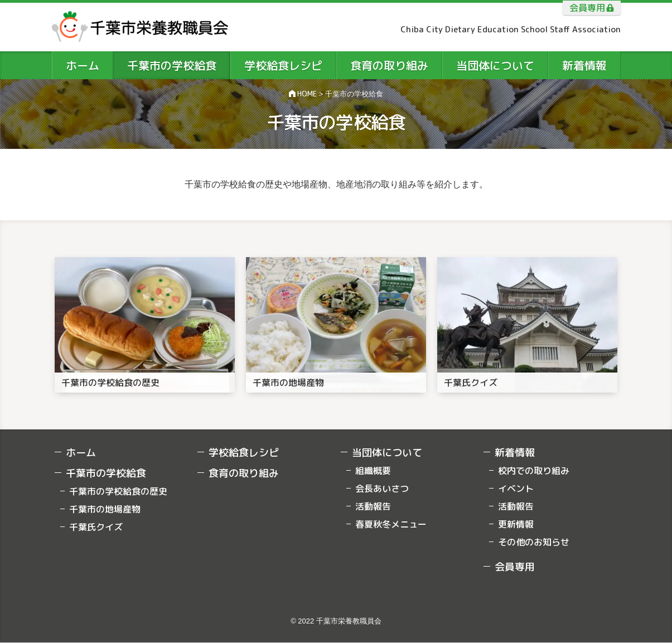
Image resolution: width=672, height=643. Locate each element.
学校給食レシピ (244, 453)
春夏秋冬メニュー (391, 524)
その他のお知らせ (534, 542)
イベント (516, 489)
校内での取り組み (534, 471)
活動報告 (373, 506)
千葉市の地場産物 (105, 509)
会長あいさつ (382, 489)
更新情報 (516, 524)
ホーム (81, 453)
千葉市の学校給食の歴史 (118, 491)
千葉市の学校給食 (106, 473)
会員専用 (587, 8)
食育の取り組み (244, 473)
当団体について (387, 453)
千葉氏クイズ (96, 527)
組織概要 (373, 471)
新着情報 (515, 453)
